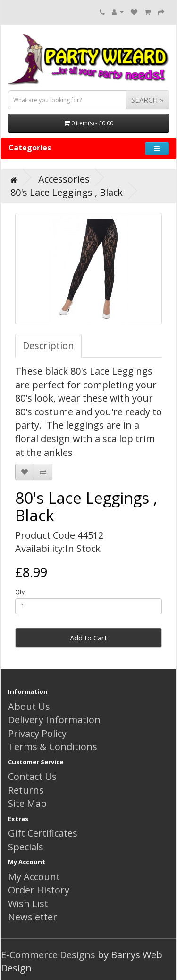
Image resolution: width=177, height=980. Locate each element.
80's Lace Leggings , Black (67, 192)
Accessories (64, 179)
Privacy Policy (37, 733)
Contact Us (32, 776)
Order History (39, 890)
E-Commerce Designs (48, 955)
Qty (20, 592)
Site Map (27, 803)
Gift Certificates (43, 833)
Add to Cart (88, 638)
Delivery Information (54, 720)
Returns (26, 790)
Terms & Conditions (53, 747)
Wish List (28, 904)
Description (48, 346)
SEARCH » (147, 100)
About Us (29, 706)
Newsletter (33, 917)
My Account (34, 877)
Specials (26, 847)
